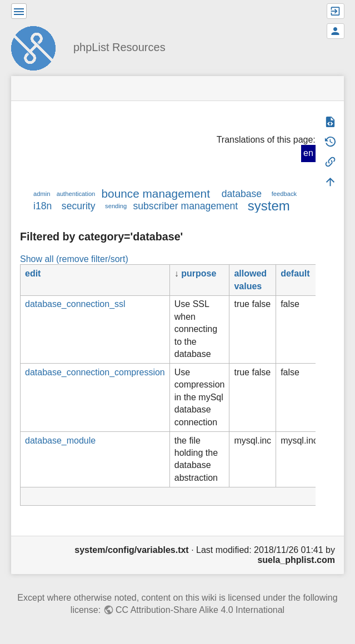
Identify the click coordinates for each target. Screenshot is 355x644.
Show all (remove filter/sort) (74, 259)
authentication (76, 194)
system (269, 206)
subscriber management (185, 206)
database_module (60, 441)
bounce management (156, 193)
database (242, 194)
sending (116, 206)
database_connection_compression (95, 372)
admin (42, 194)
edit (33, 273)
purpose (199, 273)
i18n (42, 206)
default (295, 273)
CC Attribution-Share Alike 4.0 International (200, 610)
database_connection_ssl (75, 304)
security (79, 206)
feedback (284, 194)
